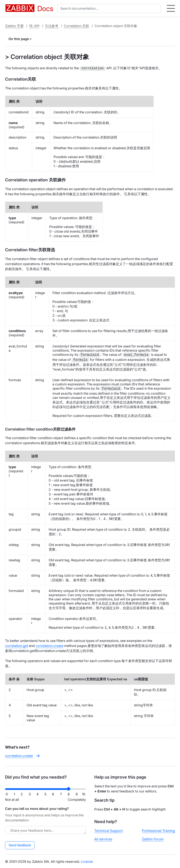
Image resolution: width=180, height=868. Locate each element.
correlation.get (17, 645)
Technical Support (109, 830)
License (87, 861)
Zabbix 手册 (14, 26)
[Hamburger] (171, 8)
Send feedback (20, 845)
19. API (34, 26)
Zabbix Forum (153, 839)
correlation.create (49, 645)
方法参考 (52, 26)
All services (103, 839)
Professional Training (158, 830)
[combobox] (110, 8)
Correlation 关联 (76, 26)
